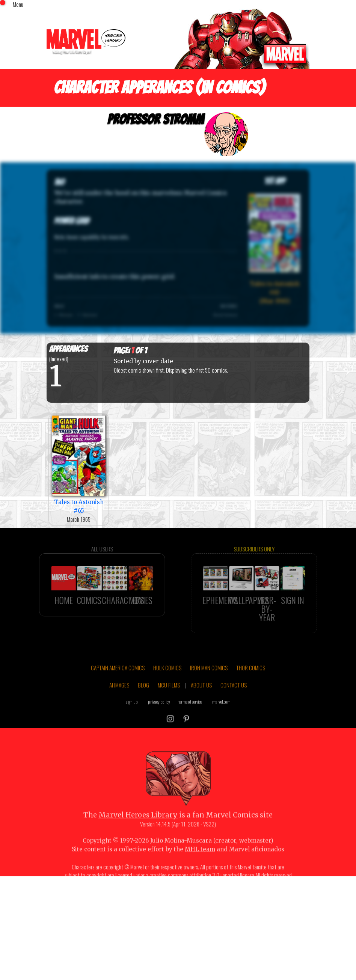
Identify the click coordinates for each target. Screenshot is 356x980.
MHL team (200, 863)
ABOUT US (201, 698)
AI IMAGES (119, 698)
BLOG (143, 698)
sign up (132, 715)
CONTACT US (234, 698)
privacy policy (159, 715)
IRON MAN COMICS (209, 681)
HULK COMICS (167, 681)
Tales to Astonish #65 (79, 464)
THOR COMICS (251, 681)
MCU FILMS (169, 698)
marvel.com (221, 715)
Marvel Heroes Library (138, 828)
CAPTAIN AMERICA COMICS (118, 681)
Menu (18, 4)
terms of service (190, 715)
